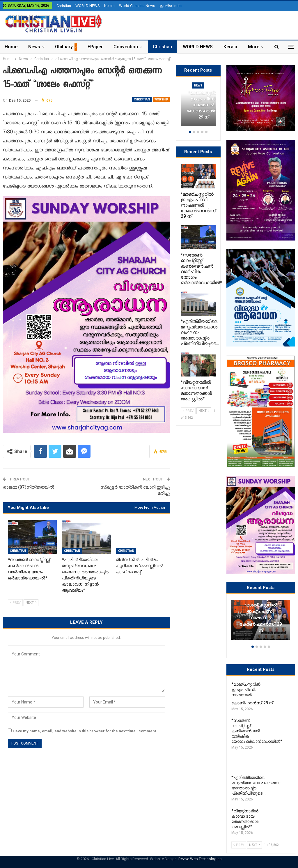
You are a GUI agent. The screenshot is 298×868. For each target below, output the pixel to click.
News (34, 47)
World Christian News (137, 6)
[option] (261, 623)
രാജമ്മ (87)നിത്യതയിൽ (29, 487)
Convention (126, 47)
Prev (15, 603)
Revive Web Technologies (200, 859)
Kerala (109, 6)
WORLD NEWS (88, 6)
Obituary (64, 47)
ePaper (95, 47)
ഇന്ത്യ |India (171, 6)
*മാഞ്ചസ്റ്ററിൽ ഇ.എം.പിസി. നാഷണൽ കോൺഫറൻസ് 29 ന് (261, 618)
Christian (64, 6)
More (254, 47)
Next (31, 603)
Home (11, 47)
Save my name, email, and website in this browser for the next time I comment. (85, 731)
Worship (161, 99)
